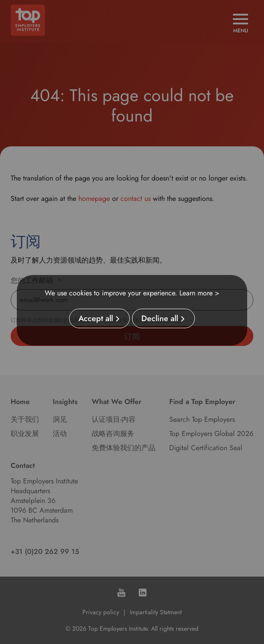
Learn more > (199, 293)
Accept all (96, 318)
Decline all (160, 318)
